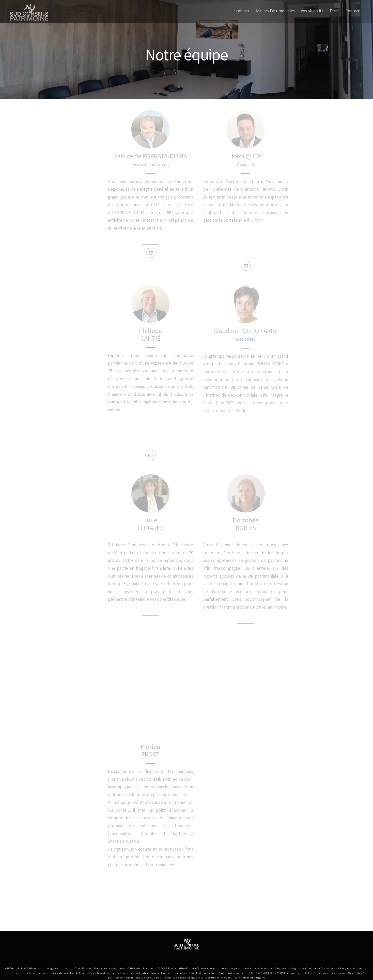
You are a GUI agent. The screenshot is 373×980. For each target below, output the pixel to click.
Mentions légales (254, 978)
